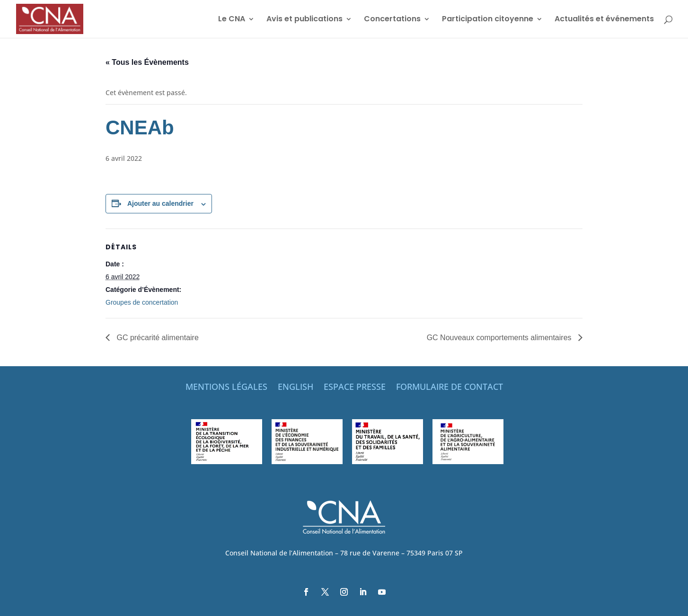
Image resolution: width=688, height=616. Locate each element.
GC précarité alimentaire (157, 338)
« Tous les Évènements (147, 62)
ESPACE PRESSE (355, 388)
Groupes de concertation (142, 302)
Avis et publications (304, 20)
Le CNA (232, 20)
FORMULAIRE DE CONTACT (450, 388)
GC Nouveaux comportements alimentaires (500, 338)
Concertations (392, 20)
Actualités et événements (604, 20)
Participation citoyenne (488, 20)
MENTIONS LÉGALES (226, 388)
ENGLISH (295, 388)
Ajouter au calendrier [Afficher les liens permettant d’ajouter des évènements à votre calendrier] (160, 203)
